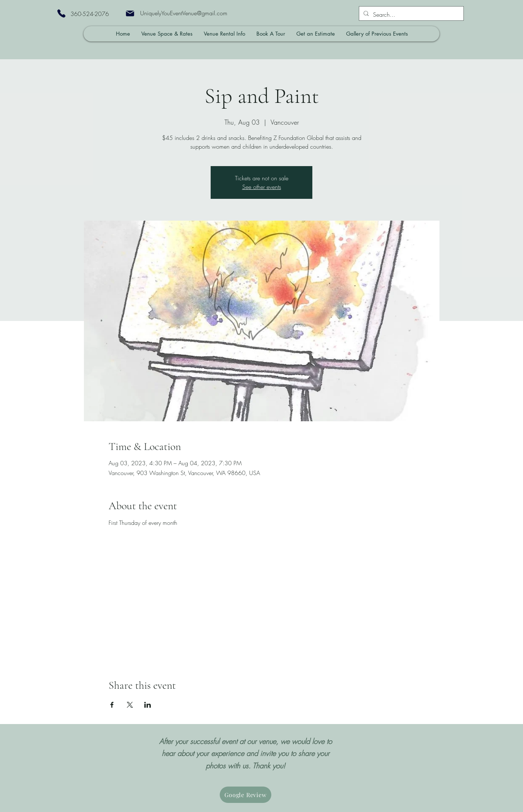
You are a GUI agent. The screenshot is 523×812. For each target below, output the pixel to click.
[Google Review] (246, 795)
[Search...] (411, 15)
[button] (167, 34)
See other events (262, 187)
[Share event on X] (130, 705)
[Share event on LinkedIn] (148, 705)
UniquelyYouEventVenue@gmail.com (184, 13)
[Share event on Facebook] (112, 705)
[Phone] (61, 13)
